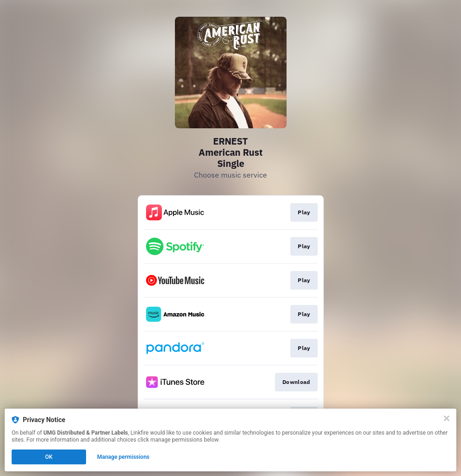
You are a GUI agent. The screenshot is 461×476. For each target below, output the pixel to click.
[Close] (447, 418)
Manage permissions (124, 457)
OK (49, 457)
